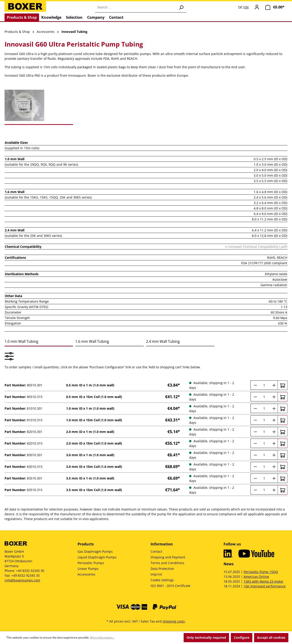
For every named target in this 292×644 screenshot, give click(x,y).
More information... (102, 637)
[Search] (181, 7)
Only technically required (206, 637)
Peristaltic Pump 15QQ (261, 572)
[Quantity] (264, 385)
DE (240, 7)
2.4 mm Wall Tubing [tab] (163, 341)
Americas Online (256, 577)
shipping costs (174, 621)
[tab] (39, 105)
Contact (156, 551)
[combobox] (136, 7)
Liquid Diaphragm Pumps (97, 557)
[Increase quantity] (274, 385)
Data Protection (162, 569)
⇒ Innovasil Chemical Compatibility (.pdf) (256, 247)
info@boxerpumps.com (22, 580)
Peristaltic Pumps (91, 563)
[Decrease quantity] (255, 385)
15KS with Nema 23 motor (263, 581)
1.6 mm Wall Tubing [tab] (92, 341)
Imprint (156, 574)
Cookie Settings (162, 580)
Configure (242, 637)
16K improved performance (265, 586)
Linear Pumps (88, 569)
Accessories (86, 574)
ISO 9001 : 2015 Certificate (171, 586)
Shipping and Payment (168, 557)
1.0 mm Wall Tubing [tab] (21, 341)
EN (246, 7)
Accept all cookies (271, 637)
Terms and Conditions (167, 563)
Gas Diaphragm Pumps (95, 551)
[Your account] (257, 7)
